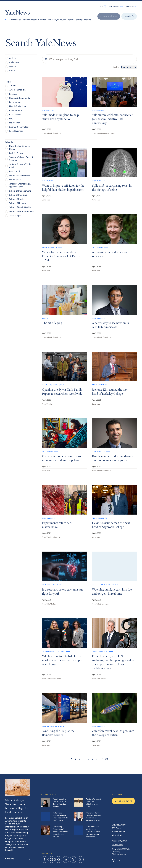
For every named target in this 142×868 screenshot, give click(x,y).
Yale (116, 861)
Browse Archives (120, 825)
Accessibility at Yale (120, 841)
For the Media (118, 831)
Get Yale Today (123, 801)
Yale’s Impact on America (34, 20)
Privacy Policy (117, 845)
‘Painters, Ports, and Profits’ (61, 20)
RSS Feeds (117, 828)
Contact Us (117, 835)
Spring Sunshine (83, 20)
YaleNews (18, 13)
